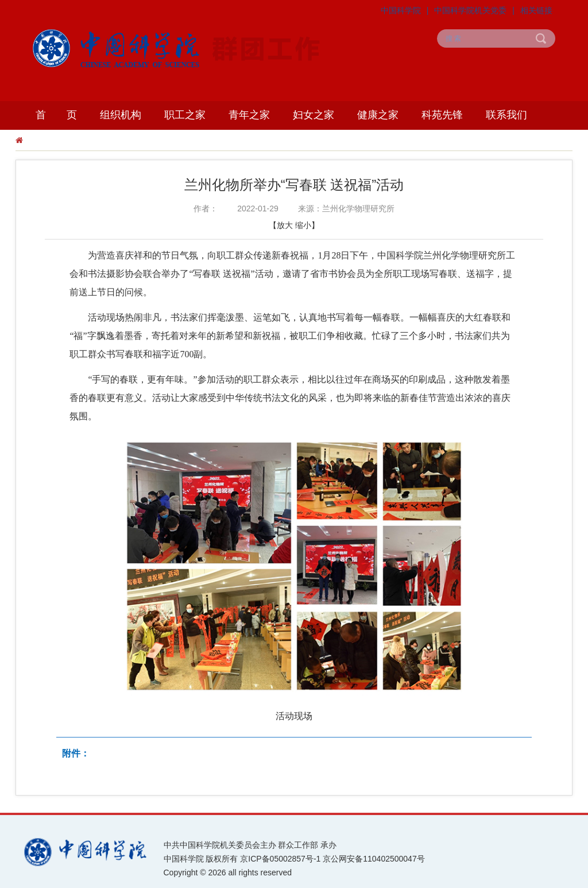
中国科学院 (401, 10)
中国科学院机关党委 (470, 10)
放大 (285, 225)
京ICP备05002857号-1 (280, 859)
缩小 (303, 225)
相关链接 (536, 10)
